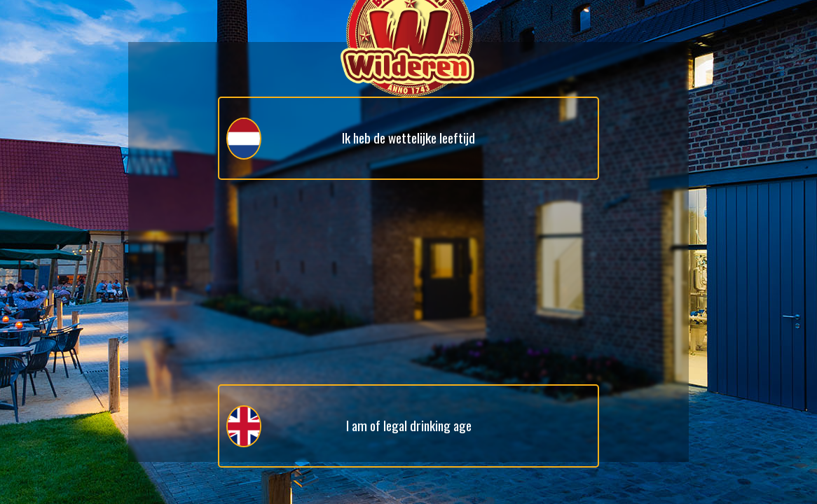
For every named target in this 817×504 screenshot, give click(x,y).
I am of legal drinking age (349, 426)
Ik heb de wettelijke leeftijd (351, 139)
